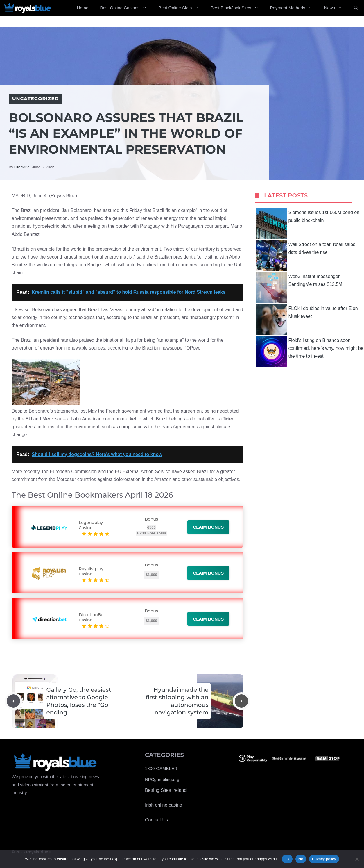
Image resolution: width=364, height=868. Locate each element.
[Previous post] (13, 701)
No (301, 859)
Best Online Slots (182, 8)
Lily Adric (22, 167)
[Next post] (241, 701)
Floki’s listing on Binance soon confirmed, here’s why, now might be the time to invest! (310, 352)
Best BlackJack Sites (237, 8)
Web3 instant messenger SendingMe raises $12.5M (299, 288)
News (336, 8)
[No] (357, 859)
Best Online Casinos (126, 8)
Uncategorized (35, 99)
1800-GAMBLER (161, 768)
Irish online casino (164, 805)
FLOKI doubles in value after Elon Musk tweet (307, 320)
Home (83, 8)
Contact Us (156, 820)
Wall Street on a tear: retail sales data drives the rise (306, 256)
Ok (287, 859)
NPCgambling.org (162, 779)
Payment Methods (294, 8)
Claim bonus (208, 527)
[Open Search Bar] (356, 8)
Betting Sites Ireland (166, 790)
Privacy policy (324, 859)
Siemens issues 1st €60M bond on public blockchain (308, 224)
